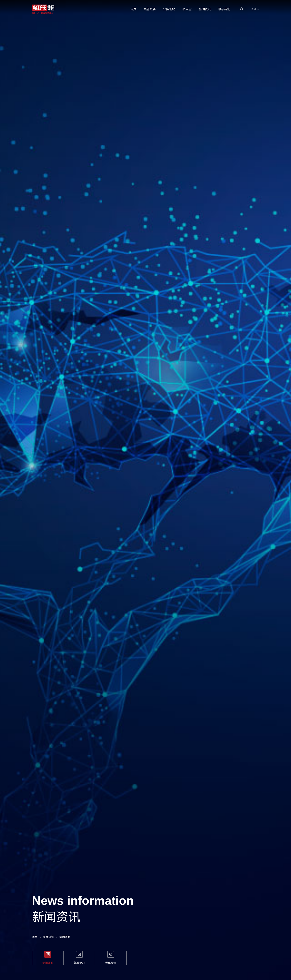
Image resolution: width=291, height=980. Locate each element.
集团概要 (150, 9)
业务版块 (169, 9)
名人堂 (187, 9)
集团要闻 (65, 937)
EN (255, 9)
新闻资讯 (205, 9)
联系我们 (224, 9)
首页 (133, 9)
